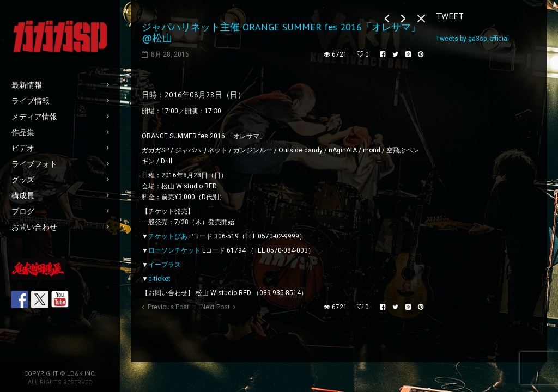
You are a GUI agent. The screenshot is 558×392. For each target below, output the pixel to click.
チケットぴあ (168, 236)
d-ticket (159, 279)
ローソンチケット (174, 250)
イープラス (165, 265)
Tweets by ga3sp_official (472, 39)
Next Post (216, 307)
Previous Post (168, 307)
